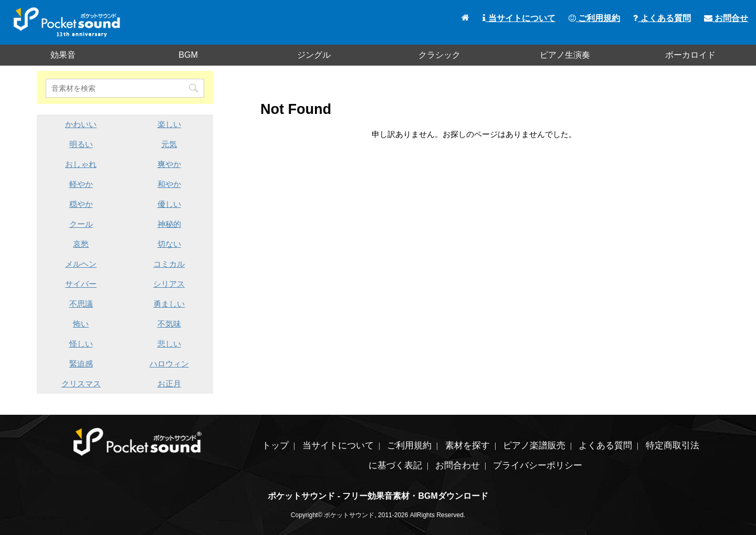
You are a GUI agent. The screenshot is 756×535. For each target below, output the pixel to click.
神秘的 (169, 224)
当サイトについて (519, 18)
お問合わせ (458, 465)
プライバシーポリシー (538, 465)
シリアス (169, 284)
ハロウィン (169, 364)
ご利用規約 (594, 18)
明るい (81, 144)
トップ (275, 445)
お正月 (169, 384)
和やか (169, 184)
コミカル (169, 264)
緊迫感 (81, 364)
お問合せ (726, 18)
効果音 (63, 55)
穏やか (81, 204)
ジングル (314, 55)
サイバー (81, 284)
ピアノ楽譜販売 (534, 445)
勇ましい (169, 304)
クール (81, 224)
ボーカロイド (690, 55)
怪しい (81, 344)
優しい (169, 204)
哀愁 (81, 244)
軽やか (81, 184)
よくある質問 (662, 18)
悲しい (169, 344)
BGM (188, 55)
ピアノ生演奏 (565, 55)
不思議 (81, 304)
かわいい (81, 124)
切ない (169, 244)
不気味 (169, 324)
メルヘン (81, 264)
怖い (81, 324)
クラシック (439, 55)
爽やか (169, 164)
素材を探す (468, 445)
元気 (169, 144)
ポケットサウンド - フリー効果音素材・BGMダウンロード (378, 496)
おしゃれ (81, 164)
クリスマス (81, 384)
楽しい (169, 124)
